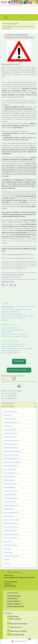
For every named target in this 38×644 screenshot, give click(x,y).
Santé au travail (7, 542)
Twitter (13, 393)
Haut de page (13, 616)
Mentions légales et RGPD (16, 607)
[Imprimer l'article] (15, 286)
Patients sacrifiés (5, 320)
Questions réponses (9, 509)
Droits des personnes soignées (11, 455)
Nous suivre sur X (15, 627)
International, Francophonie (11, 498)
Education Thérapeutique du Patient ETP (10, 353)
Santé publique (7, 549)
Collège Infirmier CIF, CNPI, (10, 433)
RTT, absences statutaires (10, 531)
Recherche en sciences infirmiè (12, 520)
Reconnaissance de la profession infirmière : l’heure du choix (15, 336)
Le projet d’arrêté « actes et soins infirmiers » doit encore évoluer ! (16, 309)
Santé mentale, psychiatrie (10, 545)
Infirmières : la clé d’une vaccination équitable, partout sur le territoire (17, 316)
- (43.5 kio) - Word (11, 277)
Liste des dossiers (8, 407)
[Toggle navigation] (6, 17)
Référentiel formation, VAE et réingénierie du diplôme (13, 344)
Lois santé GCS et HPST (10, 502)
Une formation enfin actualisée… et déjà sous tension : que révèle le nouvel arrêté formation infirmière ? (18, 307)
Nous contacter (12, 599)
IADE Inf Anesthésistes (9, 477)
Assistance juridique (14, 596)
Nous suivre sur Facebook (17, 624)
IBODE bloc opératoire (9, 480)
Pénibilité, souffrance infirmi (11, 506)
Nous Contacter (14, 572)
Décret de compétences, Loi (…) (12, 444)
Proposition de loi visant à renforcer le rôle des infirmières (14, 334)
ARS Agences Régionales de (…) (12, 423)
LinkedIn (14, 396)
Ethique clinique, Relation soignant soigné (11, 351)
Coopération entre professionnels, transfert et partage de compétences (17, 348)
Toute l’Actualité (8, 404)
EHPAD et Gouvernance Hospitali (12, 462)
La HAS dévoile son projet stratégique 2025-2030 (12, 330)
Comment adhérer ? (14, 601)
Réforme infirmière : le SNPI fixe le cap (10, 312)
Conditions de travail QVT (10, 437)
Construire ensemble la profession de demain (11, 314)
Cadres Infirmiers (8, 426)
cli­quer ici (31, 255)
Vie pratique (7, 560)
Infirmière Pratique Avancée (11, 491)
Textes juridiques (8, 552)
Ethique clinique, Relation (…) (11, 466)
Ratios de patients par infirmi (11, 513)
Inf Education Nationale (9, 487)
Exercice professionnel (9, 469)
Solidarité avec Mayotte (7, 332)
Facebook (18, 391)
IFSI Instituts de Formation (10, 484)
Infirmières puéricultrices (10, 495)
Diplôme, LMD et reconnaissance (12, 451)
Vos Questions (13, 593)
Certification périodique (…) (11, 430)
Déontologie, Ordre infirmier (11, 448)
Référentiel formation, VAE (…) (11, 523)
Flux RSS (12, 398)
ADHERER (19, 361)
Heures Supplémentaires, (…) (11, 473)
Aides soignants (8, 415)
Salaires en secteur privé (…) (11, 538)
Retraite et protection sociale (11, 527)
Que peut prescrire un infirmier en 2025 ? (10, 328)
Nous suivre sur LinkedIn (17, 631)
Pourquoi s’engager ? (14, 604)
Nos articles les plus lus (19, 370)
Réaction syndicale (8, 516)
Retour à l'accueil (14, 619)
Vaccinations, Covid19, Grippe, (11, 556)
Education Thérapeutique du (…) (12, 459)
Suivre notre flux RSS (16, 635)
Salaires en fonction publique (11, 534)
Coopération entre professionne (12, 441)
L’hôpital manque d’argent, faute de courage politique (13, 318)
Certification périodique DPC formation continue (12, 346)
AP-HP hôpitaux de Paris (10, 419)
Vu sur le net (7, 563)
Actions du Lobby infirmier (10, 412)
